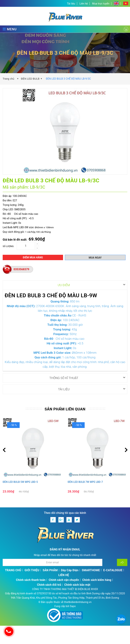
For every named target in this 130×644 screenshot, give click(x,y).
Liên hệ (84, 4)
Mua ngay (95, 258)
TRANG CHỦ (13, 570)
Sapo (73, 606)
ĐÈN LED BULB (30, 79)
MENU (10, 29)
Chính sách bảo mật (77, 585)
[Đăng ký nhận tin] (122, 562)
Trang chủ (9, 79)
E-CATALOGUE (113, 570)
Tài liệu (71, 4)
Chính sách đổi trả (49, 585)
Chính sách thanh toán (31, 580)
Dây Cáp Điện (70, 570)
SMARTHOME (91, 570)
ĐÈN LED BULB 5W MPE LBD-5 (20, 482)
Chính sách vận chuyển (64, 580)
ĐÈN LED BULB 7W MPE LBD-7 (85, 482)
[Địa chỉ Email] (52, 562)
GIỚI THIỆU (32, 570)
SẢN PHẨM (50, 570)
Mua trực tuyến (101, 4)
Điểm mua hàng (33, 257)
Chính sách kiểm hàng (97, 580)
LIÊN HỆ (64, 575)
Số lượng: (8, 246)
